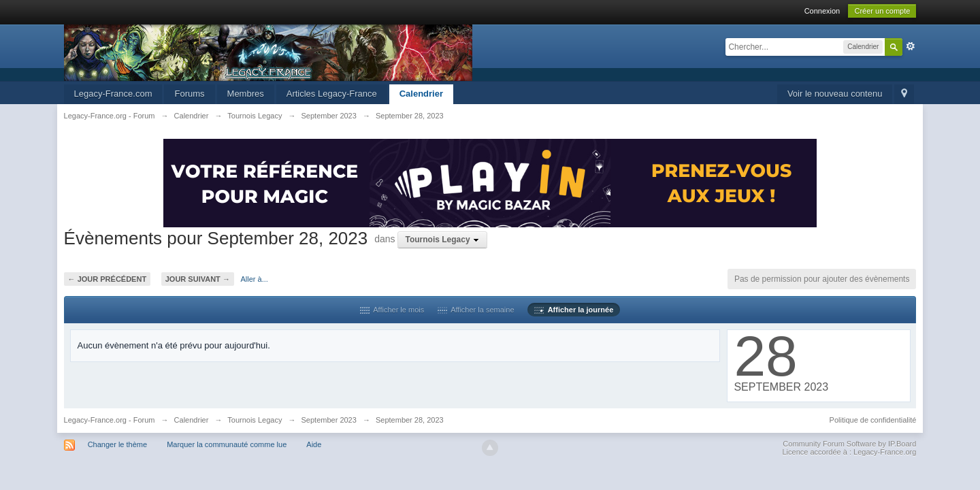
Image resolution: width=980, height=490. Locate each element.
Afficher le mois (392, 310)
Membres (246, 94)
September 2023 (329, 420)
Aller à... (255, 279)
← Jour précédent (108, 279)
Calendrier (421, 94)
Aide (314, 444)
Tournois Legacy (255, 420)
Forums (189, 94)
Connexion (822, 11)
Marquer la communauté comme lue (227, 444)
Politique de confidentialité (873, 420)
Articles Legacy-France (332, 94)
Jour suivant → (198, 279)
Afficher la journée (574, 310)
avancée (911, 46)
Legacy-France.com (113, 94)
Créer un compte (882, 11)
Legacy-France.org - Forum (110, 420)
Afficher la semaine (476, 310)
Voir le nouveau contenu (835, 94)
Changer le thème (117, 444)
